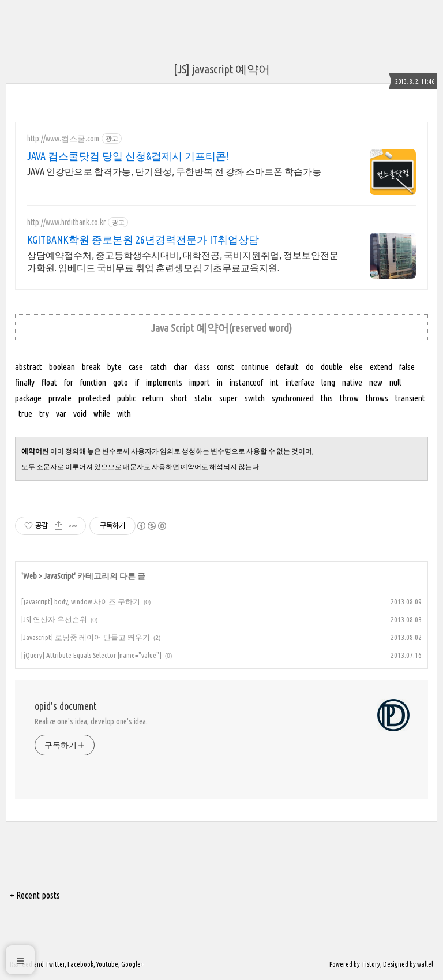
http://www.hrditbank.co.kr (66, 222)
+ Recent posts (35, 895)
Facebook (80, 964)
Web (30, 576)
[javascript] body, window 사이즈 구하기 (81, 601)
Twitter (55, 964)
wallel (425, 964)
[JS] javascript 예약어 (222, 69)
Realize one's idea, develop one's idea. (91, 721)
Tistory (371, 964)
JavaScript (59, 576)
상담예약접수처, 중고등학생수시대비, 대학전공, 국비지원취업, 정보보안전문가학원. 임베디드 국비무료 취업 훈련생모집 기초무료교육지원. (183, 261)
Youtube (107, 964)
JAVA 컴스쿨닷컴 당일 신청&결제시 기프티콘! (128, 156)
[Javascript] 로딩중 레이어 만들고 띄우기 (86, 637)
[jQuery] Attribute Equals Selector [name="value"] (91, 655)
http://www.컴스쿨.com (63, 139)
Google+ (132, 964)
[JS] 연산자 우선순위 (54, 619)
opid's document (66, 706)
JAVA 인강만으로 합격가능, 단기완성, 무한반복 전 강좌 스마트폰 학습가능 (174, 171)
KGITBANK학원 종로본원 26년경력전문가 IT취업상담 (143, 240)
